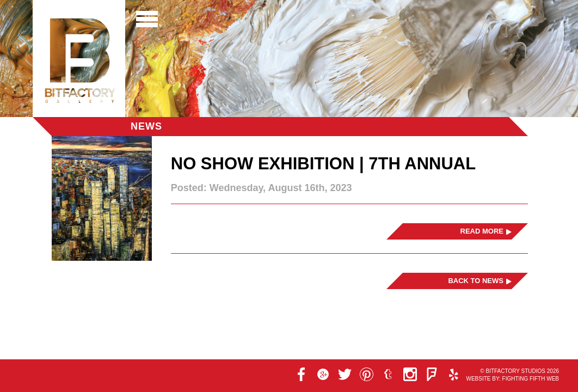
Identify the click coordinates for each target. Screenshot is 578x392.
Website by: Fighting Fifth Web (512, 379)
